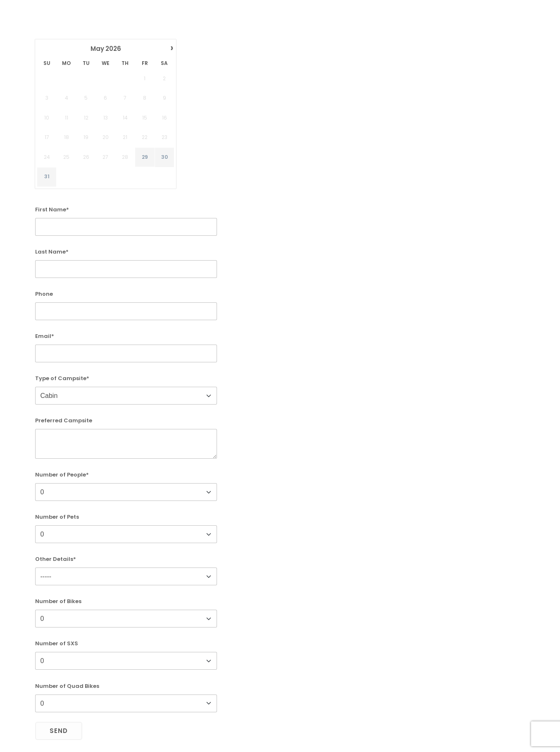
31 (46, 177)
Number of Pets (57, 517)
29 (144, 157)
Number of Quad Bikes (67, 686)
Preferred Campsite (64, 420)
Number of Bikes (58, 601)
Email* (45, 336)
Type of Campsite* (62, 378)
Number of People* (62, 475)
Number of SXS (57, 643)
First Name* (52, 210)
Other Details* (56, 559)
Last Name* (52, 252)
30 (164, 157)
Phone (44, 294)
